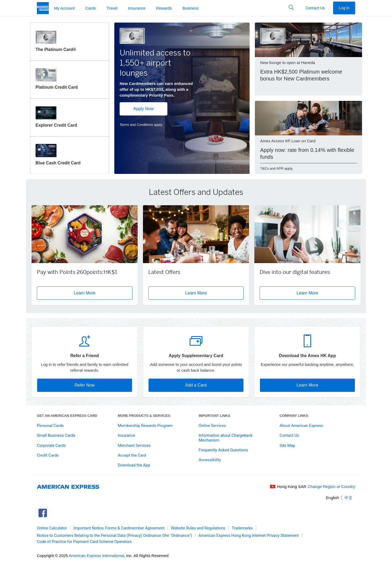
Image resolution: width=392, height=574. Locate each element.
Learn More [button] (103, 293)
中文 (349, 498)
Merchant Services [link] (134, 446)
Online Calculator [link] (52, 528)
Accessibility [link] (210, 460)
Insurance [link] (126, 435)
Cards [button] (91, 8)
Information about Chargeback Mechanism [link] (226, 438)
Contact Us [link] (289, 435)
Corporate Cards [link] (51, 446)
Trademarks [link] (242, 528)
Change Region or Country (332, 487)
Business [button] (191, 8)
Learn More (307, 385)
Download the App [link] (134, 465)
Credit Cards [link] (48, 455)
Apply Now (143, 109)
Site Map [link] (287, 446)
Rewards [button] (164, 8)
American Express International (96, 556)
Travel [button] (112, 8)
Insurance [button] (137, 8)
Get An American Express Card (67, 416)
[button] (291, 8)
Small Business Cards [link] (56, 435)
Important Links (214, 416)
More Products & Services (144, 416)
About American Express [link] (301, 426)
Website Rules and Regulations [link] (198, 528)
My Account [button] (64, 8)
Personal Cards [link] (50, 426)
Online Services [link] (212, 426)
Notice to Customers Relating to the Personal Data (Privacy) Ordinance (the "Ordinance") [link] (114, 536)
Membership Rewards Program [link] (145, 426)
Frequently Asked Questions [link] (223, 450)
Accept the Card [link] (132, 455)
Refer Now (85, 385)
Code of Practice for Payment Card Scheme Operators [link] (84, 542)
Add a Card (196, 385)
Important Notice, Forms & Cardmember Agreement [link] (119, 528)
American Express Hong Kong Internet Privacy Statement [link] (249, 536)
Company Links (294, 416)
